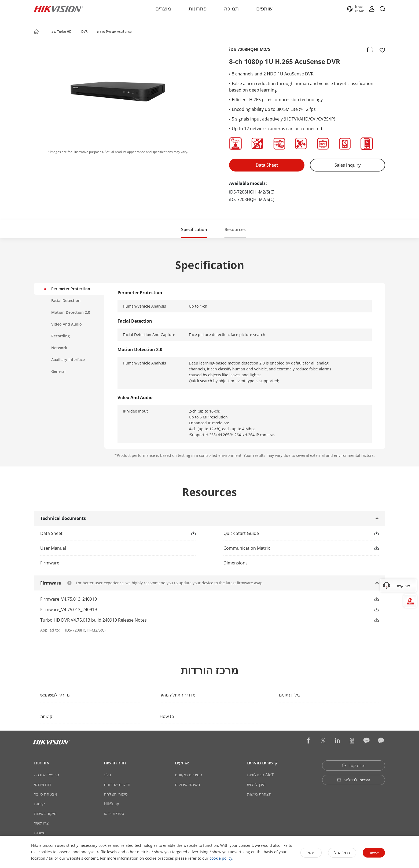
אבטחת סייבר (46, 794)
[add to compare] (370, 50)
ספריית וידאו (114, 813)
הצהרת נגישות (259, 794)
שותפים (264, 8)
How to (167, 716)
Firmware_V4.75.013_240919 (69, 599)
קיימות (40, 804)
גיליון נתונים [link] (289, 695)
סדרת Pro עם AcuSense (114, 32)
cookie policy (221, 858)
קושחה (46, 716)
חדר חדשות (115, 763)
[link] (109, 533)
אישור (374, 852)
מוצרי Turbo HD (60, 32)
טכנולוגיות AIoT (260, 775)
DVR (84, 32)
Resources (235, 229)
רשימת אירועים (187, 784)
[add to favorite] (381, 50)
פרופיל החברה (47, 775)
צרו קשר (41, 823)
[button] (77, 32)
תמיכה (231, 8)
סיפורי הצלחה (116, 794)
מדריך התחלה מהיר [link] (178, 695)
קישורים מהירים (262, 763)
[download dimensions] (301, 563)
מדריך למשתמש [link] (55, 695)
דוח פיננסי (43, 784)
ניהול (311, 853)
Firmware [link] (50, 563)
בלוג (108, 775)
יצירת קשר (354, 765)
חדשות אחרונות (117, 784)
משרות (40, 833)
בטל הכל (342, 853)
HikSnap (111, 804)
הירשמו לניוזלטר (354, 780)
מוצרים (163, 8)
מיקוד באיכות (45, 813)
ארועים (182, 763)
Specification (194, 229)
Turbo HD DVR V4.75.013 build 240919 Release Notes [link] (93, 620)
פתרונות (198, 8)
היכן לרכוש (256, 784)
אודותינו (42, 763)
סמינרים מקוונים (189, 775)
